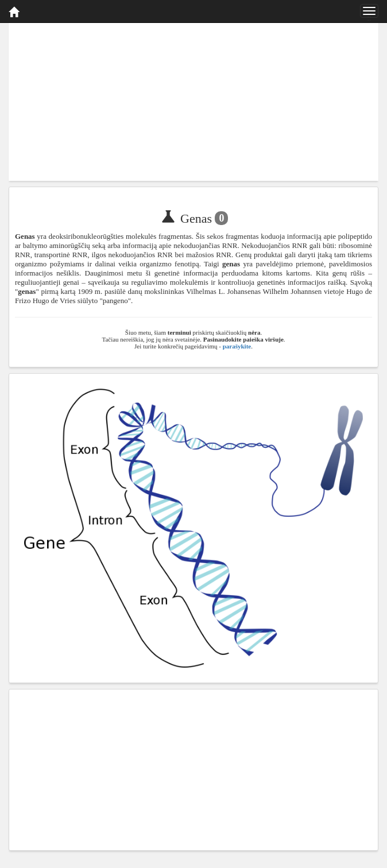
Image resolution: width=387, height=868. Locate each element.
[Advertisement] (193, 100)
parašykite (237, 346)
